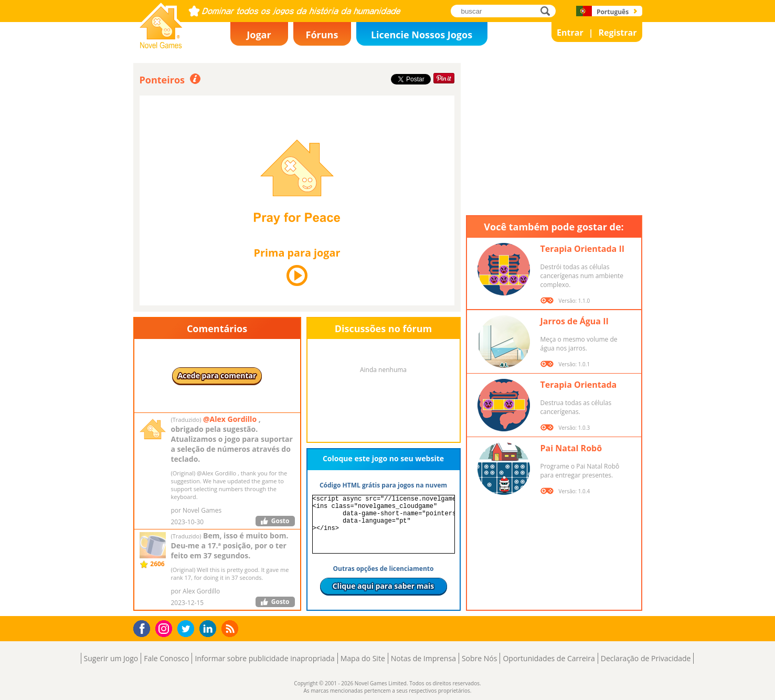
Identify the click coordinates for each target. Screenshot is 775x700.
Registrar (617, 33)
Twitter (188, 629)
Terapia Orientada (579, 385)
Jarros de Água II (575, 321)
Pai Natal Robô (571, 448)
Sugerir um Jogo (111, 658)
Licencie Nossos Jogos (422, 35)
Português (613, 12)
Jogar (259, 35)
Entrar (570, 33)
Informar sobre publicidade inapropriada (264, 658)
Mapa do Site (363, 658)
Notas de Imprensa (423, 658)
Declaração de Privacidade (646, 658)
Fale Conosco (166, 658)
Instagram (165, 628)
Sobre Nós (480, 658)
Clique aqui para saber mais (384, 586)
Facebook (145, 627)
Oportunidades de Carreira (549, 658)
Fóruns (322, 35)
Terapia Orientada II (582, 249)
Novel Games (160, 45)
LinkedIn (210, 629)
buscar (548, 11)
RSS (231, 628)
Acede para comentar (217, 375)
